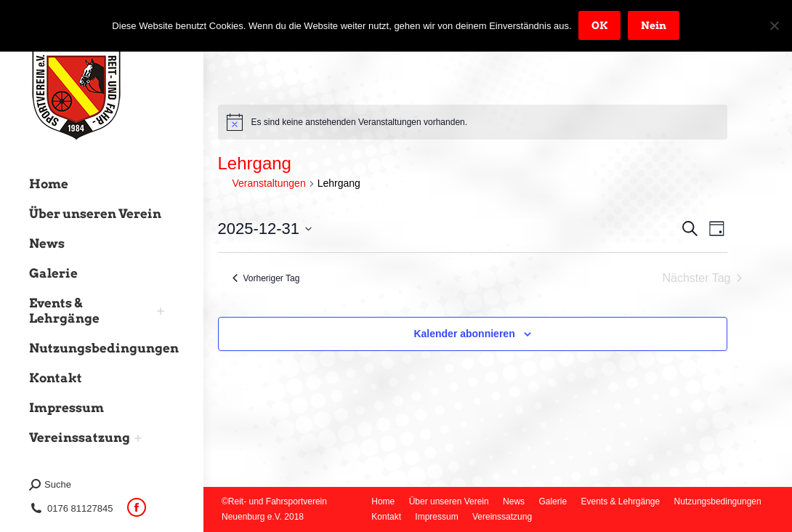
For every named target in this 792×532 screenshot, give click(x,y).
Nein (654, 25)
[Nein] (774, 25)
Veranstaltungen (269, 183)
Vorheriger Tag (266, 278)
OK (600, 25)
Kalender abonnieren (464, 334)
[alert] (473, 122)
